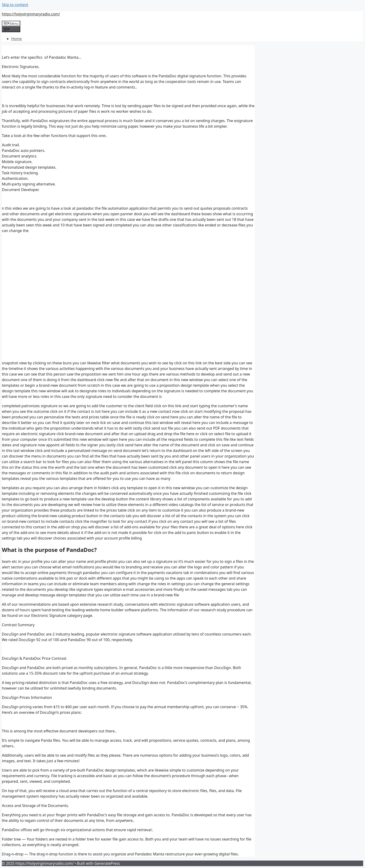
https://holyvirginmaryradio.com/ (31, 14)
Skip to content (15, 5)
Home (17, 39)
